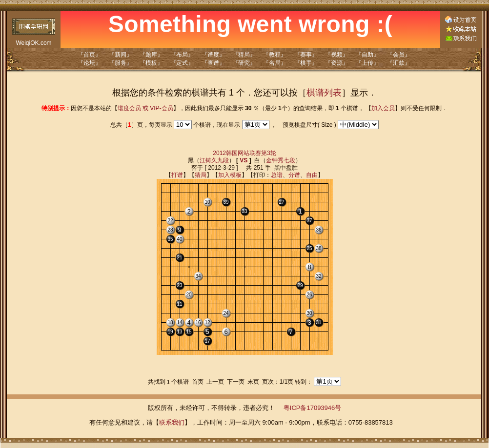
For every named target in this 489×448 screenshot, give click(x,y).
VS (244, 160)
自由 (312, 175)
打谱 (177, 175)
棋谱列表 (324, 93)
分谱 (294, 175)
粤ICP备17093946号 (313, 408)
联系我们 (172, 422)
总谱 (277, 175)
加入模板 (230, 175)
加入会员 (383, 108)
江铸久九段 (214, 160)
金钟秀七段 (281, 160)
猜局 (201, 175)
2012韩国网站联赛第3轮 (244, 153)
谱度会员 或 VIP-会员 (145, 108)
